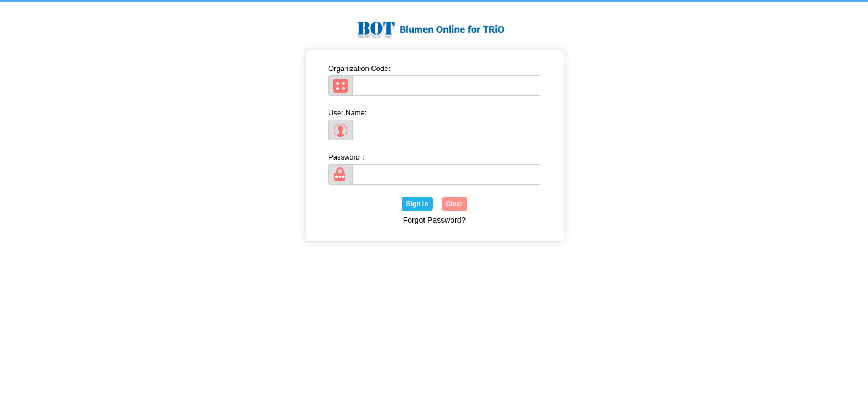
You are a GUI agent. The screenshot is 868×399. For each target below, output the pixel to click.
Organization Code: (361, 68)
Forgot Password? (435, 220)
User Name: (349, 113)
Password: (347, 157)
